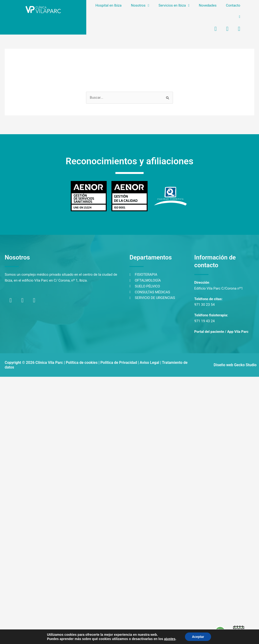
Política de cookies (82, 363)
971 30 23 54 (205, 305)
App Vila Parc (238, 332)
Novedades (208, 5)
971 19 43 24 (205, 321)
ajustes (169, 639)
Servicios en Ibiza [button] (174, 6)
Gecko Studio (245, 365)
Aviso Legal (150, 363)
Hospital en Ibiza (108, 5)
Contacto (233, 5)
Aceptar (198, 637)
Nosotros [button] (140, 6)
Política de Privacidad (119, 363)
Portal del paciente (209, 332)
